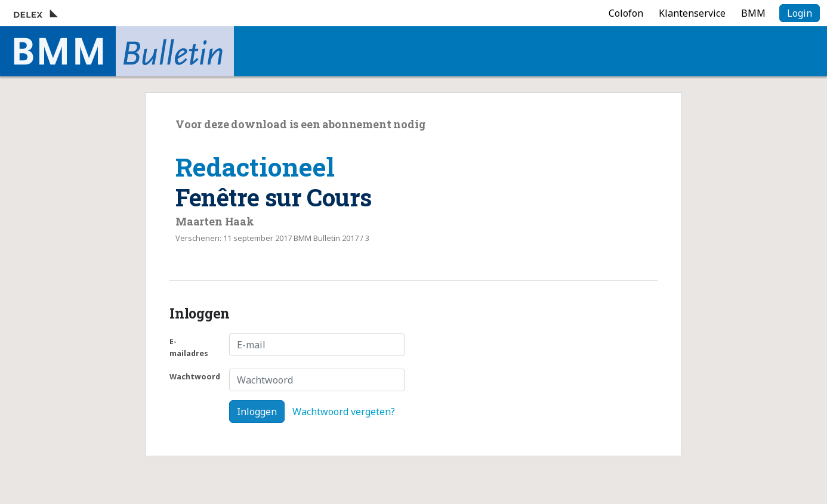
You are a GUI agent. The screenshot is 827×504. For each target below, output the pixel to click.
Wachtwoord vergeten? (344, 412)
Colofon (626, 13)
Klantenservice (692, 13)
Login (800, 13)
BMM (753, 13)
